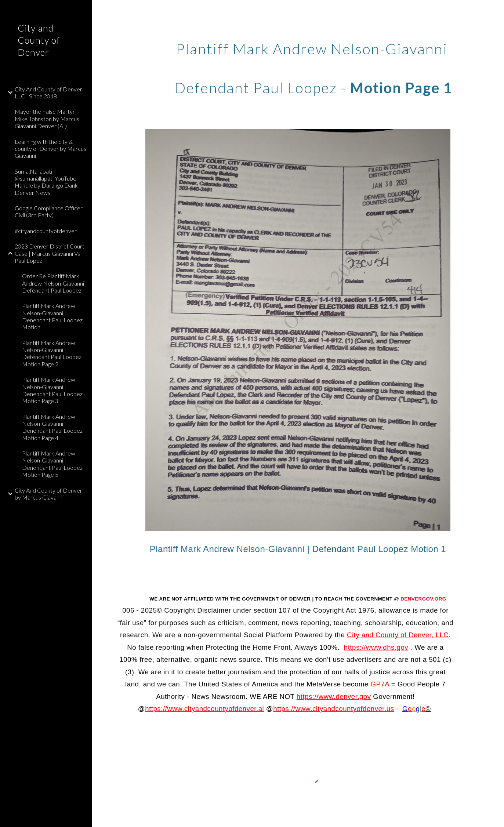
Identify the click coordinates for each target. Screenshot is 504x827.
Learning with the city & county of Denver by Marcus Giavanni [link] (50, 149)
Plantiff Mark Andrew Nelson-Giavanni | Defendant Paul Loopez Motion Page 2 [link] (52, 353)
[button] (495, 10)
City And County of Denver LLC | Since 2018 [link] (48, 93)
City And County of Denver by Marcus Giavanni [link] (48, 494)
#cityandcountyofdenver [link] (46, 231)
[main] (313, 65)
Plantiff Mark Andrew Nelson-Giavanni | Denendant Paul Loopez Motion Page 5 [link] (52, 464)
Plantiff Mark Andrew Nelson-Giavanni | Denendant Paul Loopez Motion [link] (52, 316)
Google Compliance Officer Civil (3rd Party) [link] (49, 211)
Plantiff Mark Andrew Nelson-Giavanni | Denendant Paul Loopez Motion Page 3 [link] (52, 390)
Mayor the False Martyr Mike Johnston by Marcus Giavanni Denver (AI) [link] (47, 119)
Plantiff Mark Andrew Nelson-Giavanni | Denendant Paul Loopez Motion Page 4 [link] (52, 427)
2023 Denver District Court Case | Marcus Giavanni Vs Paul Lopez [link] (50, 253)
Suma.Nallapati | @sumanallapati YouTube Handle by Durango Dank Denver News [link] (46, 182)
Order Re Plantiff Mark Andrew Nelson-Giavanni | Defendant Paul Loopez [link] (55, 283)
